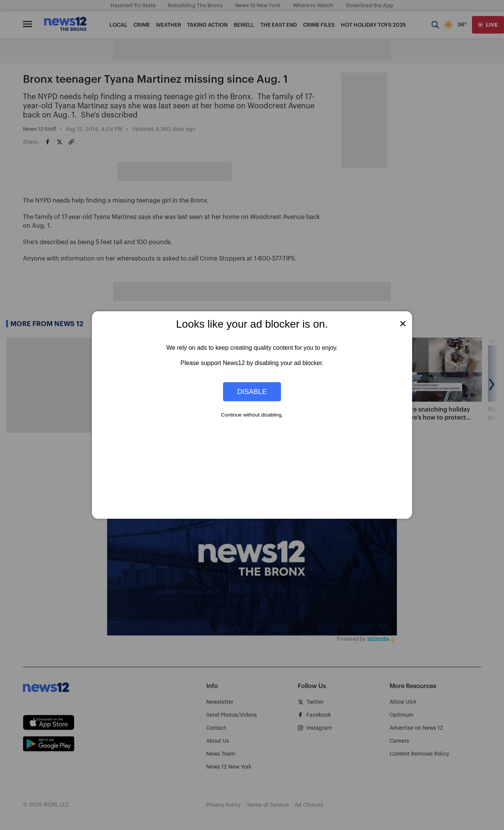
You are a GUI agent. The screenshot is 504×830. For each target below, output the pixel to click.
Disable (252, 392)
